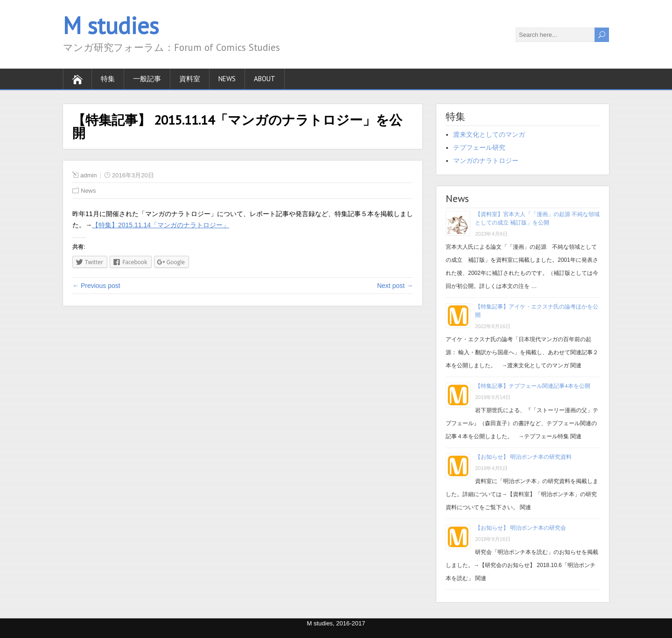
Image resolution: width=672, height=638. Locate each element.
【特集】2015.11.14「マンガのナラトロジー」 (161, 225)
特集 (108, 79)
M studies (111, 25)
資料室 (190, 79)
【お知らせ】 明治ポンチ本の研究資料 (523, 457)
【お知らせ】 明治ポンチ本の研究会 (521, 528)
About (265, 79)
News (227, 79)
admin (88, 175)
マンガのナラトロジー (486, 161)
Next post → (395, 286)
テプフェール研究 (479, 147)
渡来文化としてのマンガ (489, 134)
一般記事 (147, 79)
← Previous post (96, 286)
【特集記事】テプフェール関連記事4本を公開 (533, 386)
